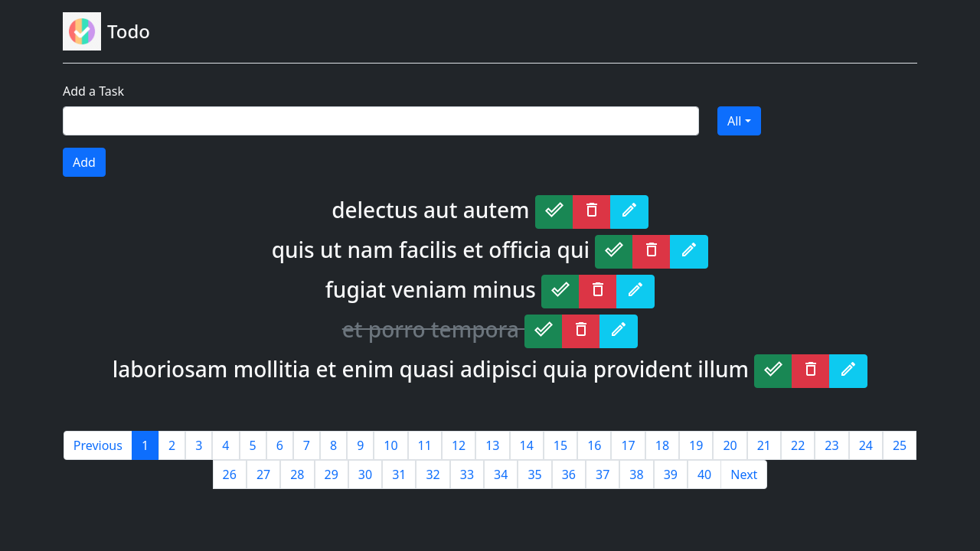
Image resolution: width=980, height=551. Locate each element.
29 (332, 474)
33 (467, 474)
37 (603, 474)
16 (594, 445)
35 (534, 474)
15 (560, 445)
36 (569, 474)
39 (671, 474)
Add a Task (93, 91)
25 (900, 445)
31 (399, 474)
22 (798, 445)
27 (263, 474)
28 (297, 474)
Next (744, 474)
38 (636, 474)
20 (730, 445)
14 (527, 445)
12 (459, 445)
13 (492, 445)
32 (433, 474)
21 (764, 445)
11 (425, 445)
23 (831, 445)
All (734, 121)
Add (84, 162)
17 (628, 445)
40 (704, 474)
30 (365, 474)
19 (696, 445)
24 (866, 445)
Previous (98, 445)
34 (501, 474)
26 (230, 474)
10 (390, 445)
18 (662, 445)
